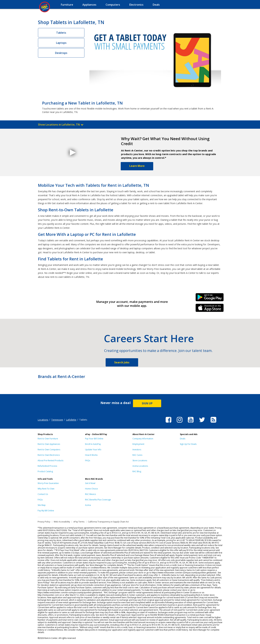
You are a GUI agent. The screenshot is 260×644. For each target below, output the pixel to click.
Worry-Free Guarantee (48, 483)
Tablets (61, 33)
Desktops (61, 53)
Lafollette (71, 420)
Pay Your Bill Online (94, 439)
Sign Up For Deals (188, 444)
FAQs (88, 460)
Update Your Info (93, 450)
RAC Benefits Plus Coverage (98, 500)
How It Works (91, 455)
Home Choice (91, 489)
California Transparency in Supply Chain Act (108, 522)
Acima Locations (140, 466)
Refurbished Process (47, 466)
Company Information (143, 439)
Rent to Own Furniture (48, 439)
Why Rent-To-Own (46, 489)
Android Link (210, 298)
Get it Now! (90, 483)
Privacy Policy (44, 522)
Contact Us (43, 494)
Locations (43, 420)
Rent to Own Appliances (49, 444)
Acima (88, 505)
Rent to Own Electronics (49, 455)
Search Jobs (122, 362)
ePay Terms (79, 522)
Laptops (61, 43)
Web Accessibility (62, 522)
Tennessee (57, 420)
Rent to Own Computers (49, 450)
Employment (138, 444)
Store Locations (140, 460)
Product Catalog (45, 471)
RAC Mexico (91, 494)
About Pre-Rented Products (50, 460)
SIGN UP (147, 403)
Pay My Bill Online (46, 511)
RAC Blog (137, 471)
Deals (183, 439)
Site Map (42, 505)
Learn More (137, 166)
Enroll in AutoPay (93, 444)
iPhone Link (210, 309)
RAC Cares (137, 455)
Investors (137, 450)
